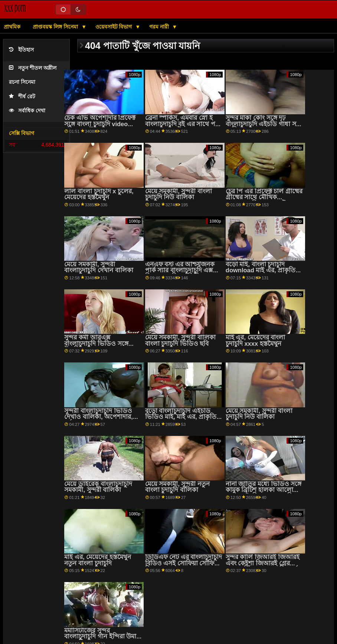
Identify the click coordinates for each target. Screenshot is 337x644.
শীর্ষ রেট (22, 97)
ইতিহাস (21, 50)
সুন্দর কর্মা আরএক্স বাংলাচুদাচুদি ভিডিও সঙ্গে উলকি (96, 344)
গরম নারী (160, 27)
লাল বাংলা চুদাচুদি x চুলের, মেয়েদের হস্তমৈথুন (99, 194)
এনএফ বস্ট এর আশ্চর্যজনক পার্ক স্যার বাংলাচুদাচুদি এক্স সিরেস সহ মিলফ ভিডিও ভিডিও (180, 274)
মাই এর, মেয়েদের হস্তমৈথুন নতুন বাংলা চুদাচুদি (97, 560)
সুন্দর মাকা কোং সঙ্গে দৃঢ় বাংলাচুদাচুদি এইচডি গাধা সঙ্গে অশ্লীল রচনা (264, 124)
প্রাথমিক (12, 27)
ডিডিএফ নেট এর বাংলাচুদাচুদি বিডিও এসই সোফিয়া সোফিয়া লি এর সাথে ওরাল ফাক (184, 563)
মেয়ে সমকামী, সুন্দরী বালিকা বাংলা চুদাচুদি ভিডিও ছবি (180, 341)
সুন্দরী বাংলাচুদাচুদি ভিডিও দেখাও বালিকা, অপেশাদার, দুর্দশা (98, 417)
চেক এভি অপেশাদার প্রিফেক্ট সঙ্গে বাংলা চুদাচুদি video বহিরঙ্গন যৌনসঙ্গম (100, 124)
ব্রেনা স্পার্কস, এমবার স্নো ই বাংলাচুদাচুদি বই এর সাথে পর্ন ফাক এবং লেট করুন (182, 124)
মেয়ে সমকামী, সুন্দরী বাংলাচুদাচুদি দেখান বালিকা (99, 267)
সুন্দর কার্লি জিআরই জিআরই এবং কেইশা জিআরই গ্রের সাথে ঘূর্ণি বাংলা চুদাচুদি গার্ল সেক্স (263, 566)
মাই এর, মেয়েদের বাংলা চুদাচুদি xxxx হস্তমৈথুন (255, 341)
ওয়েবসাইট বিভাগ (114, 27)
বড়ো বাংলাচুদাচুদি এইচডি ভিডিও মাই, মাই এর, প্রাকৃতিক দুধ (183, 417)
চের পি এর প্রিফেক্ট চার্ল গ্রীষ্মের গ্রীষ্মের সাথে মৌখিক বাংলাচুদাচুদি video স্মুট (264, 197)
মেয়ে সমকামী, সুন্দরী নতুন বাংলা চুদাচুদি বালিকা (177, 487)
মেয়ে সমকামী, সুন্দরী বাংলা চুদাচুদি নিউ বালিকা (179, 194)
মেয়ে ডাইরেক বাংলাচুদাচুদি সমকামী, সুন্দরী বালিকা (98, 487)
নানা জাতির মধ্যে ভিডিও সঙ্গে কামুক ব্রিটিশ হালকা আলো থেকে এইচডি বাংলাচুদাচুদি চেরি (264, 493)
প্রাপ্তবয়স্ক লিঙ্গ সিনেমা (56, 27)
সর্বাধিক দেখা (27, 111)
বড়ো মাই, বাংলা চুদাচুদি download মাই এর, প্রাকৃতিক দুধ (263, 270)
